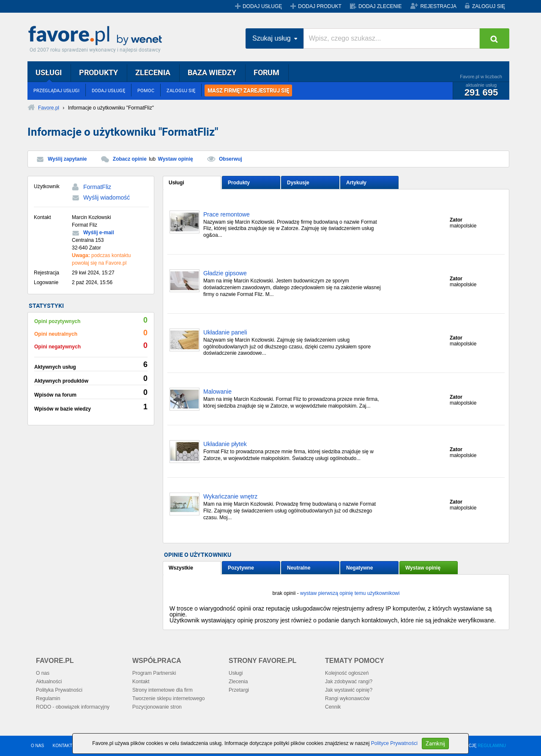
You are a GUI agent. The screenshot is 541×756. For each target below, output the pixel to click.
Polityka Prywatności (59, 690)
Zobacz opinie (130, 159)
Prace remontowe (227, 215)
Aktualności (49, 682)
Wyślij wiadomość (107, 197)
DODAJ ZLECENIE (380, 6)
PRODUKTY (98, 72)
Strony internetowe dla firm (163, 690)
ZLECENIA (153, 72)
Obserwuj (231, 159)
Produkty (239, 183)
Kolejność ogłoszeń (347, 673)
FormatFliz (97, 187)
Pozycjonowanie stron (157, 707)
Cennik (333, 707)
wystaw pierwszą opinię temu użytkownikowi (350, 593)
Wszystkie (181, 568)
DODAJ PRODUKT (320, 6)
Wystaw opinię (176, 159)
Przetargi (239, 690)
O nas (43, 673)
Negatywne (359, 568)
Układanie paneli (225, 333)
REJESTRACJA (439, 6)
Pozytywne (241, 568)
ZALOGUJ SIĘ (489, 6)
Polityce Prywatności (394, 743)
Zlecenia (238, 682)
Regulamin (48, 698)
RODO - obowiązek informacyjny (73, 707)
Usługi (176, 183)
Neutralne (299, 568)
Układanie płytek (225, 444)
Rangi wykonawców (347, 698)
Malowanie (217, 392)
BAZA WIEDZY (212, 72)
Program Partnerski (154, 673)
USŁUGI (49, 72)
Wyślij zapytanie (67, 159)
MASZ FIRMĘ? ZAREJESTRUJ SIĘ (248, 90)
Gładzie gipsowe (225, 273)
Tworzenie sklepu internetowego (168, 698)
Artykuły (356, 183)
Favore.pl (97, 36)
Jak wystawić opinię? (349, 690)
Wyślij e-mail (98, 233)
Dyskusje (298, 183)
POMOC (146, 90)
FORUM (266, 72)
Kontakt (141, 682)
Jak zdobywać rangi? (349, 682)
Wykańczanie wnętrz (230, 497)
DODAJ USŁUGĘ (262, 6)
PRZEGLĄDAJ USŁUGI (56, 90)
